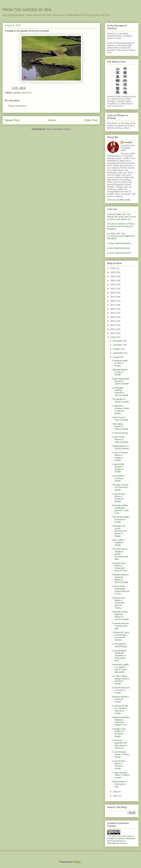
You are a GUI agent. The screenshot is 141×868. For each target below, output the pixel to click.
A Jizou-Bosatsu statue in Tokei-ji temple (121, 775)
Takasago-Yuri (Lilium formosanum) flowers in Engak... (120, 531)
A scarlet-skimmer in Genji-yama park (121, 626)
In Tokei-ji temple (120, 433)
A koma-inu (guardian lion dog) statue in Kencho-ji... (120, 744)
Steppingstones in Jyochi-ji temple (121, 447)
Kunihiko (128, 142)
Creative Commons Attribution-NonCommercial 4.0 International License (121, 841)
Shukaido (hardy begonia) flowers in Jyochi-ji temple (121, 615)
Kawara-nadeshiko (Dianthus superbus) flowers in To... (121, 721)
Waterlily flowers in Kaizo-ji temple (120, 372)
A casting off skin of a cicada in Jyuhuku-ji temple (120, 709)
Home (52, 120)
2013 (113, 321)
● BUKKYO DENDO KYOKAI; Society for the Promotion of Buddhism (121, 226)
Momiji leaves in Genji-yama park (120, 784)
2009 (113, 337)
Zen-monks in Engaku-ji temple (119, 542)
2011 (113, 329)
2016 (113, 309)
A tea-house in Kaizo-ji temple (120, 419)
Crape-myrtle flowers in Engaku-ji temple (118, 468)
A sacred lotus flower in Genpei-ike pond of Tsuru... (121, 567)
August (116, 357)
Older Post (91, 120)
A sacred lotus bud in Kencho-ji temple (121, 690)
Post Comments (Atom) (58, 129)
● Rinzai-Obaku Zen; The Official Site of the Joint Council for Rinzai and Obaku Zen (122, 217)
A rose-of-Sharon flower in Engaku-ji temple (120, 456)
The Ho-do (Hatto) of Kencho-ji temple (121, 519)
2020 (113, 293)
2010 (113, 333)
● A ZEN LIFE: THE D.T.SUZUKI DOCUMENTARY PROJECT (121, 236)
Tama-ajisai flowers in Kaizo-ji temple (120, 426)
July (115, 792)
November (118, 345)
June (115, 796)
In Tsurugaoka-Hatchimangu (120, 645)
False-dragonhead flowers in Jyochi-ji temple (121, 381)
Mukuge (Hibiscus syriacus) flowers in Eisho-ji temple (121, 578)
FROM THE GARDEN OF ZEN (27, 10)
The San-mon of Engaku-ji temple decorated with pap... (120, 554)
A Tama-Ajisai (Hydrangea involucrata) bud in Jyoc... (121, 590)
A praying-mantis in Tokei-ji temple (120, 363)
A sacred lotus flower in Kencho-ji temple (119, 498)
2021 (113, 289)
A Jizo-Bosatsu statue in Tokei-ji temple (121, 754)
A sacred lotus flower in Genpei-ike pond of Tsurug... (119, 603)
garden (17, 93)
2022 (113, 284)
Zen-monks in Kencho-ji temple (119, 478)
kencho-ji (27, 93)
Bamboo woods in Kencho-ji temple (121, 699)
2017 (113, 305)
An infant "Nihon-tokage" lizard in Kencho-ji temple (121, 680)
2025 (113, 272)
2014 (113, 317)
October (117, 349)
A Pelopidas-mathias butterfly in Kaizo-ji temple (120, 391)
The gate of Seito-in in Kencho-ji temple (121, 487)
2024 (113, 276)
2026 (113, 268)
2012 (113, 325)
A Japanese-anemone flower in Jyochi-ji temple (121, 409)
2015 (113, 313)
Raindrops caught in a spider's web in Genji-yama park (121, 668)
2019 (113, 297)
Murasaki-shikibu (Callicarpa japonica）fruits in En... (121, 509)
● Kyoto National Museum (119, 253)
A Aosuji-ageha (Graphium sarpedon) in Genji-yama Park (119, 656)
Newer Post (12, 120)
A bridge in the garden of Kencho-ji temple (119, 733)
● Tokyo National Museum (119, 243)
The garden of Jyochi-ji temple (121, 400)
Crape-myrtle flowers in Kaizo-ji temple (120, 439)
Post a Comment (17, 106)
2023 (113, 280)
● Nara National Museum (119, 248)
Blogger (77, 862)
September (118, 353)
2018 (113, 301)
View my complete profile (119, 200)
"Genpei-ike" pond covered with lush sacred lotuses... (121, 636)
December (118, 341)
